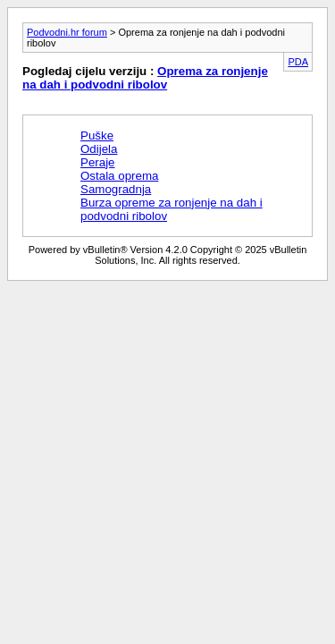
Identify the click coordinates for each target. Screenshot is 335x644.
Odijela (99, 149)
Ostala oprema (119, 176)
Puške (97, 136)
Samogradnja (116, 189)
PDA (298, 62)
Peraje (98, 162)
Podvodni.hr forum (67, 32)
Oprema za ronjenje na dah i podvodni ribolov (145, 78)
